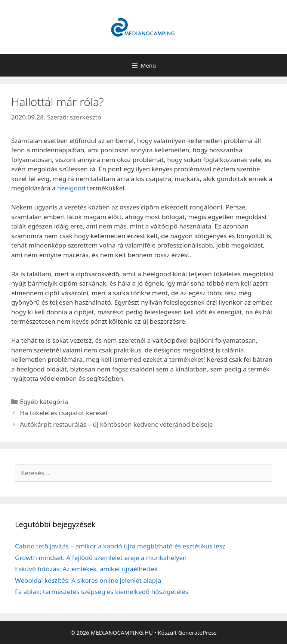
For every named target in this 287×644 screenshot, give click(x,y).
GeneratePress (197, 632)
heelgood (71, 188)
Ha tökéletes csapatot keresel (64, 413)
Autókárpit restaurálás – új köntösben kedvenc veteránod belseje (116, 424)
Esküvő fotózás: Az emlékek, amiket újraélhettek (86, 569)
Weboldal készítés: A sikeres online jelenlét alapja (88, 580)
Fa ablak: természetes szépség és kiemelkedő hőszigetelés (102, 592)
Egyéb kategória (44, 402)
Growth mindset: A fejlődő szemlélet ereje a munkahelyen (101, 558)
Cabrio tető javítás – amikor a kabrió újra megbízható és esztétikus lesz (120, 546)
